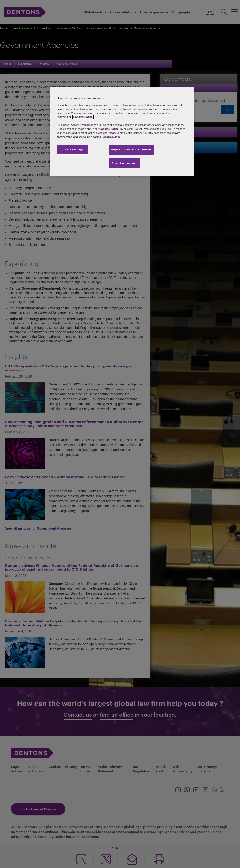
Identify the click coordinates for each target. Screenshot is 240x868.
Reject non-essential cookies (131, 149)
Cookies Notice (83, 117)
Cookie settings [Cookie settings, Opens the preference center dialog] (73, 149)
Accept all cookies (124, 163)
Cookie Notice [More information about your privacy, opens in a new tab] (112, 137)
